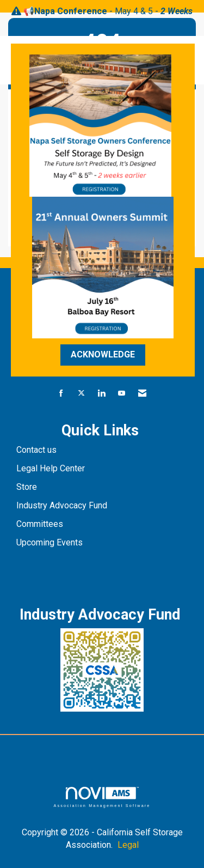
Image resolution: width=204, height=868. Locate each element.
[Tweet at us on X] (81, 394)
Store (28, 487)
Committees (40, 524)
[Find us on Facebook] (61, 394)
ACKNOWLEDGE (103, 354)
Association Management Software (102, 797)
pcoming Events (53, 542)
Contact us (38, 450)
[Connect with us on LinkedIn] (101, 394)
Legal (128, 845)
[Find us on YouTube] (122, 394)
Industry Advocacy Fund (62, 505)
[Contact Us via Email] (142, 394)
